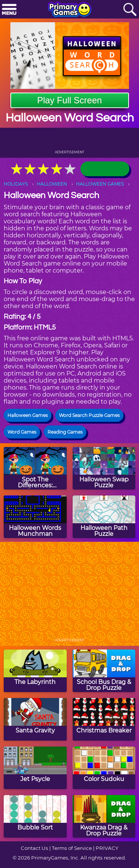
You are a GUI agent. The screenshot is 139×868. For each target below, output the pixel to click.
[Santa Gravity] (35, 719)
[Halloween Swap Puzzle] (104, 468)
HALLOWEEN (52, 184)
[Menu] (9, 10)
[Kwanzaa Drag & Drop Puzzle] (104, 816)
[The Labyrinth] (35, 671)
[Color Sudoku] (104, 768)
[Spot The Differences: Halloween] (35, 468)
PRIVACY (107, 848)
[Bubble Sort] (35, 816)
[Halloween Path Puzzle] (104, 517)
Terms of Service (72, 848)
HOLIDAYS (16, 184)
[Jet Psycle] (35, 768)
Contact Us (34, 848)
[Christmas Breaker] (104, 719)
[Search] (130, 10)
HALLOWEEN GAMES (100, 184)
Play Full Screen (69, 100)
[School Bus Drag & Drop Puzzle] (104, 671)
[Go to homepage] (70, 10)
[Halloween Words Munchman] (35, 517)
